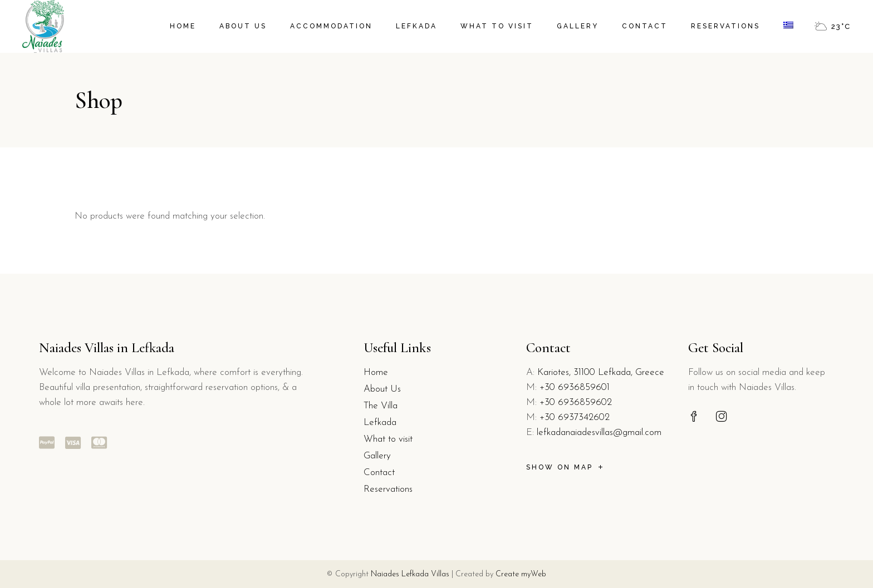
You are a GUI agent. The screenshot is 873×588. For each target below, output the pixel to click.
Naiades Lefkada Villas (410, 574)
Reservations (388, 489)
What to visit (388, 439)
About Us (382, 389)
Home (376, 372)
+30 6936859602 (576, 402)
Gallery (377, 456)
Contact (379, 473)
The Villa (381, 406)
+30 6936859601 (575, 387)
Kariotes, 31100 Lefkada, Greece (601, 372)
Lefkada (380, 423)
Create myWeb (521, 574)
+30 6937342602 (575, 417)
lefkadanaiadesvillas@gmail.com (599, 433)
